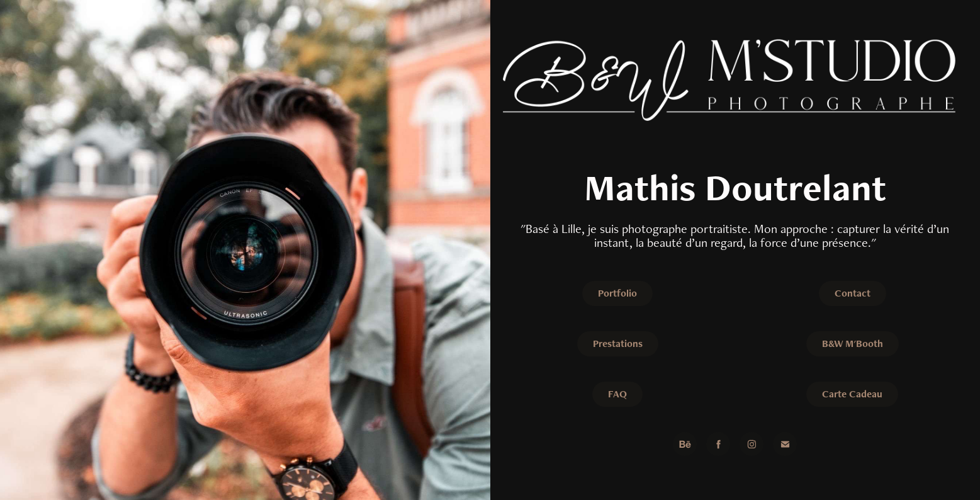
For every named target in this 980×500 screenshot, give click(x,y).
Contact (853, 293)
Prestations (618, 344)
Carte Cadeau (852, 394)
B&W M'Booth (853, 344)
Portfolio (617, 293)
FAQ (617, 394)
